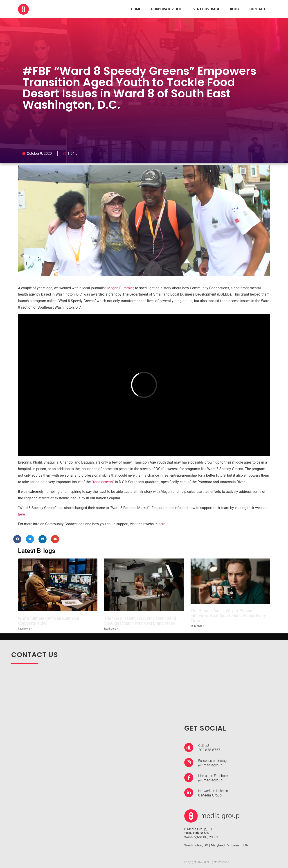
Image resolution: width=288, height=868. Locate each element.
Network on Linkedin (213, 791)
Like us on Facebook (213, 776)
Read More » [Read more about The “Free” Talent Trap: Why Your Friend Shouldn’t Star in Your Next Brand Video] (111, 629)
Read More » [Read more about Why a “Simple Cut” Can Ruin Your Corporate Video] (25, 629)
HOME (136, 9)
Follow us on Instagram (215, 761)
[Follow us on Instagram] (189, 763)
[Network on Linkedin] (189, 793)
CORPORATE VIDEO (166, 9)
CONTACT (257, 9)
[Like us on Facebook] (189, 778)
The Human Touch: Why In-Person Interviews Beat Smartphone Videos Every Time (228, 615)
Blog (234, 9)
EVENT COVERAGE (206, 9)
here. (22, 514)
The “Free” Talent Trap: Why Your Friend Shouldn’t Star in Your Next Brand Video (140, 621)
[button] (17, 539)
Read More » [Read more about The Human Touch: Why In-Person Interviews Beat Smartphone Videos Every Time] (197, 626)
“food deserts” (103, 482)
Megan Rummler (120, 288)
